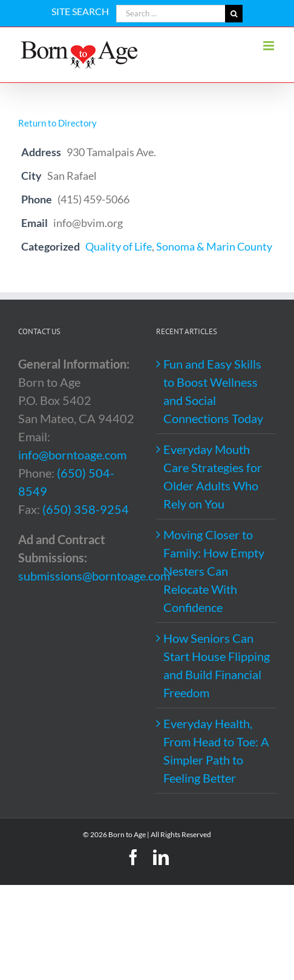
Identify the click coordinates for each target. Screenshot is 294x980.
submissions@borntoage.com (94, 576)
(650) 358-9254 (86, 509)
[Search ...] (171, 14)
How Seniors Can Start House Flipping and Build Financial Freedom (217, 665)
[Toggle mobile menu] (269, 46)
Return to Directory (57, 123)
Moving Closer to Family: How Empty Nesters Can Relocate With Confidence (214, 571)
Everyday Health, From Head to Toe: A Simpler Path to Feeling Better (216, 751)
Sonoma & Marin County (214, 246)
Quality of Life (119, 246)
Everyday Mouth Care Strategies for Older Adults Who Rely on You (213, 476)
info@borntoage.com (72, 455)
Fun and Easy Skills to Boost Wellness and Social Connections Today (213, 391)
